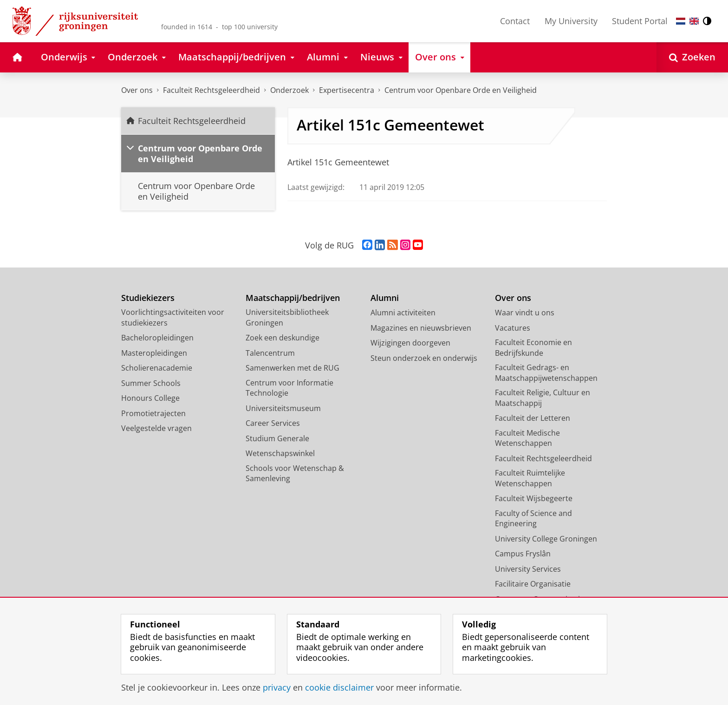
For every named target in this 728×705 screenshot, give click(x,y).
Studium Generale (277, 438)
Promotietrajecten (153, 413)
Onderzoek (289, 90)
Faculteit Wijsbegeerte (534, 498)
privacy (277, 687)
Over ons (137, 90)
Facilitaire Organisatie (533, 584)
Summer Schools (151, 383)
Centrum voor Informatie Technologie (289, 388)
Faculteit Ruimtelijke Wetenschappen (530, 478)
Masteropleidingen (154, 353)
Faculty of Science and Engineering (533, 519)
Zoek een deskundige (283, 338)
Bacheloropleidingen (157, 338)
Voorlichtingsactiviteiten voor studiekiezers (173, 317)
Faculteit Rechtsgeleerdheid (211, 90)
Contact (515, 21)
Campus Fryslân (523, 554)
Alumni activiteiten (403, 313)
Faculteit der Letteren (533, 418)
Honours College (150, 398)
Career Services (273, 423)
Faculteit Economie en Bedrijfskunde (533, 348)
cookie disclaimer (339, 687)
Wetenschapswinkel (280, 453)
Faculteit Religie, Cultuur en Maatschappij (543, 398)
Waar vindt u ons (525, 313)
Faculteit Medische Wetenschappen (527, 438)
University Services (528, 569)
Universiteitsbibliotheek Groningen (287, 317)
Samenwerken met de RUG (292, 368)
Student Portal (640, 21)
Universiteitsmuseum (283, 408)
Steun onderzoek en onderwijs (424, 358)
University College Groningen (546, 539)
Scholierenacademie (157, 368)
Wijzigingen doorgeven (410, 343)
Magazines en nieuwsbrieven (421, 328)
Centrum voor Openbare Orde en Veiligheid (461, 90)
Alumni (385, 298)
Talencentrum (270, 353)
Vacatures (513, 328)
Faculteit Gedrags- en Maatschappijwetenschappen (546, 373)
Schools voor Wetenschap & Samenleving (295, 473)
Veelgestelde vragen (156, 428)
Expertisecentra (347, 90)
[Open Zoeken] (692, 57)
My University (571, 21)
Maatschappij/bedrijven (293, 298)
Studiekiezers (148, 298)
